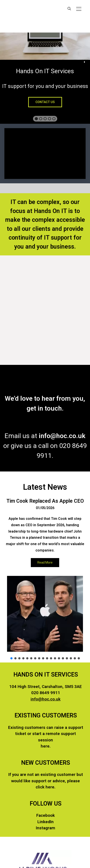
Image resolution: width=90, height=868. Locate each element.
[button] (84, 62)
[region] (45, 62)
